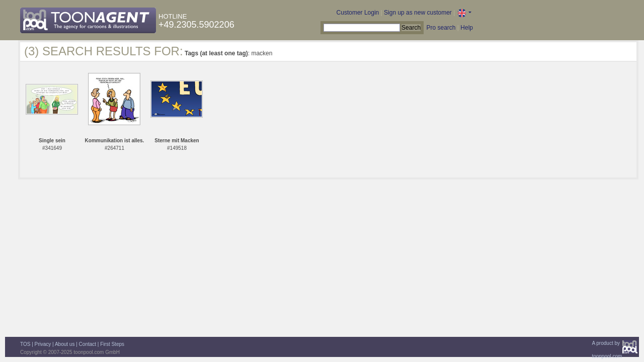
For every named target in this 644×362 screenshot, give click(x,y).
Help (467, 28)
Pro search (441, 28)
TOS (25, 344)
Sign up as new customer (418, 13)
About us (65, 344)
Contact (88, 344)
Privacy (43, 344)
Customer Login (358, 13)
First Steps (112, 344)
